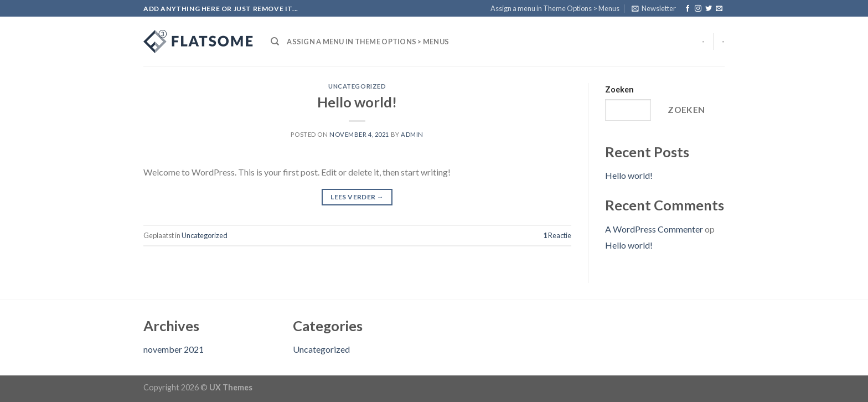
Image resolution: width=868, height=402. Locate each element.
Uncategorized (357, 86)
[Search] (275, 42)
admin (412, 134)
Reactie (557, 235)
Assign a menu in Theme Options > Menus (555, 8)
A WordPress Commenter (654, 229)
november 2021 (174, 349)
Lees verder (357, 197)
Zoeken (619, 89)
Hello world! (357, 102)
